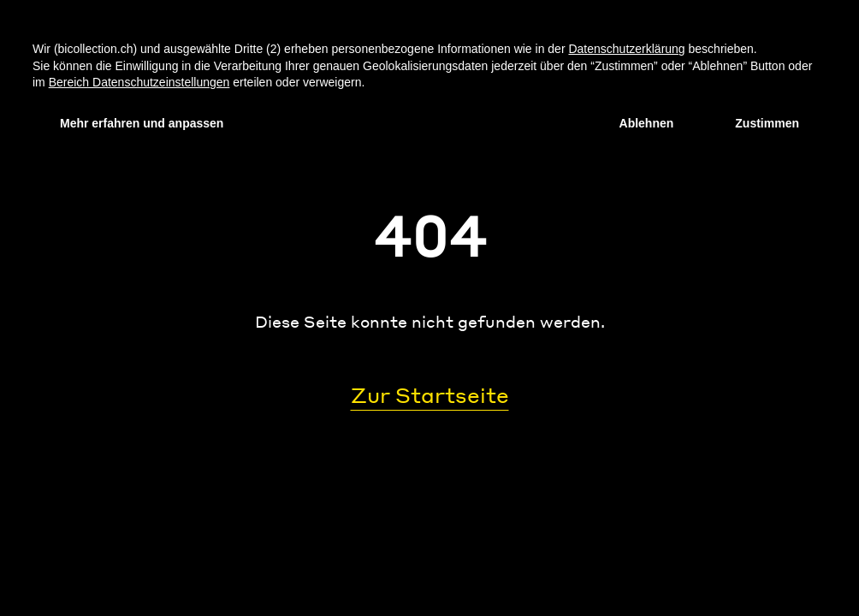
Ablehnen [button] (647, 123)
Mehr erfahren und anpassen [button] (142, 123)
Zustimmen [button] (767, 123)
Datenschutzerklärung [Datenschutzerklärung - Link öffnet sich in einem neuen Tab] (626, 49)
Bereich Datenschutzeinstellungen (139, 82)
